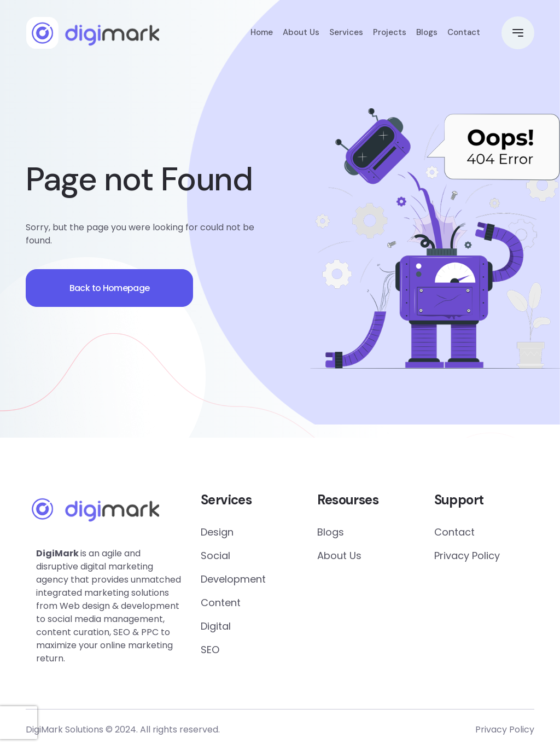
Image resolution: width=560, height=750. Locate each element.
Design (217, 532)
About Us (301, 33)
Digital (216, 626)
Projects (390, 33)
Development (233, 579)
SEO (210, 650)
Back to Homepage (110, 289)
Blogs (427, 33)
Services (346, 33)
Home (262, 33)
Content (221, 603)
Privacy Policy (467, 556)
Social (215, 556)
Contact (464, 33)
